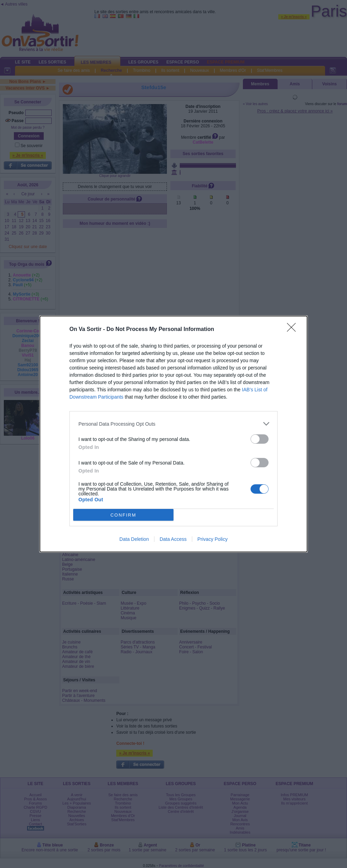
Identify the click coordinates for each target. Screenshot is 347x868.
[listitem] (173, 424)
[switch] (260, 439)
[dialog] (173, 434)
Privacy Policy (213, 539)
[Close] (294, 330)
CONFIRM (123, 515)
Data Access (173, 539)
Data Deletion (134, 539)
